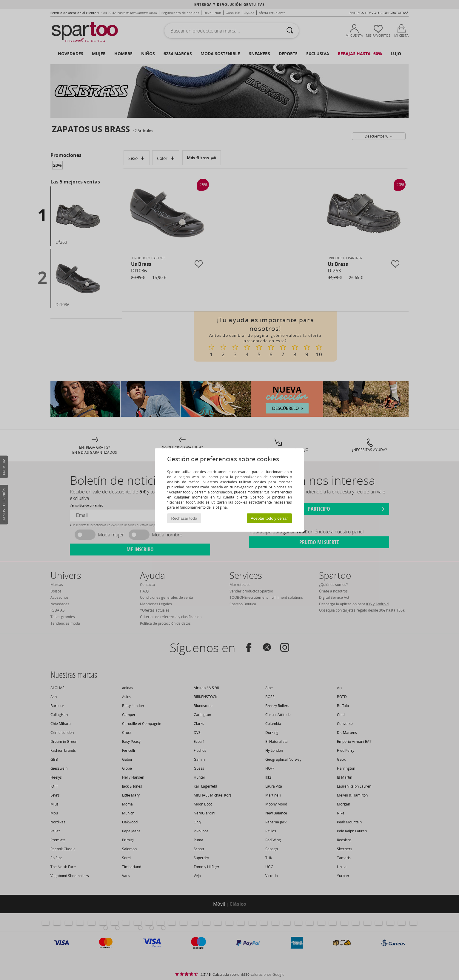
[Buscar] (290, 31)
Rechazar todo (184, 518)
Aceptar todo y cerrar (269, 518)
